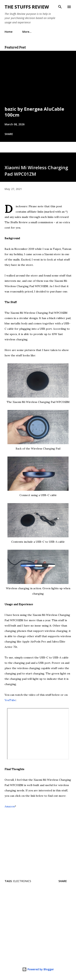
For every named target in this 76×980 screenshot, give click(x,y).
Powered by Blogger (38, 969)
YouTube (10, 700)
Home (8, 32)
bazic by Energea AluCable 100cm (34, 112)
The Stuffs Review (27, 7)
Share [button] (9, 134)
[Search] (60, 7)
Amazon (10, 806)
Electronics (22, 881)
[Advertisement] (38, 924)
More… (27, 32)
